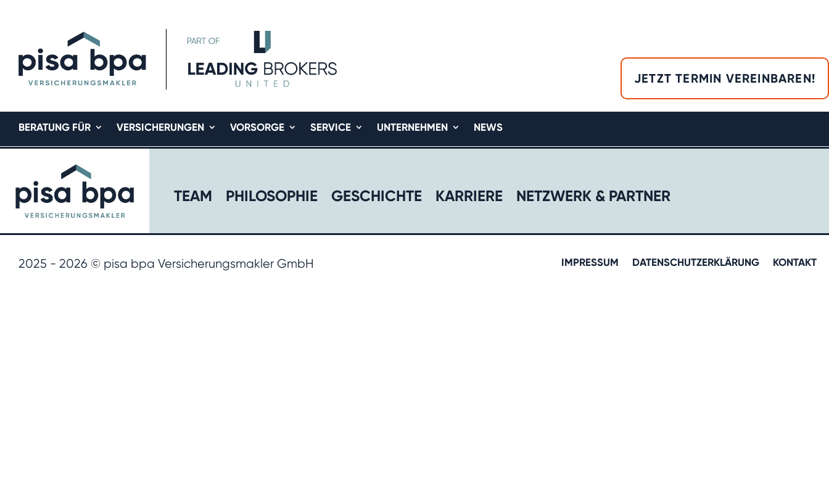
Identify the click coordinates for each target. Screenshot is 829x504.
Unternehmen (412, 128)
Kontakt (795, 263)
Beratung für (55, 128)
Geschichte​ (377, 198)
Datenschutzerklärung (696, 263)
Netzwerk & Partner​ (593, 198)
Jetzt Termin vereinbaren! (725, 78)
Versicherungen (160, 128)
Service (331, 128)
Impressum (590, 263)
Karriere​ (469, 198)
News (488, 128)
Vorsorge (257, 128)
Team (193, 198)
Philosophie (272, 198)
